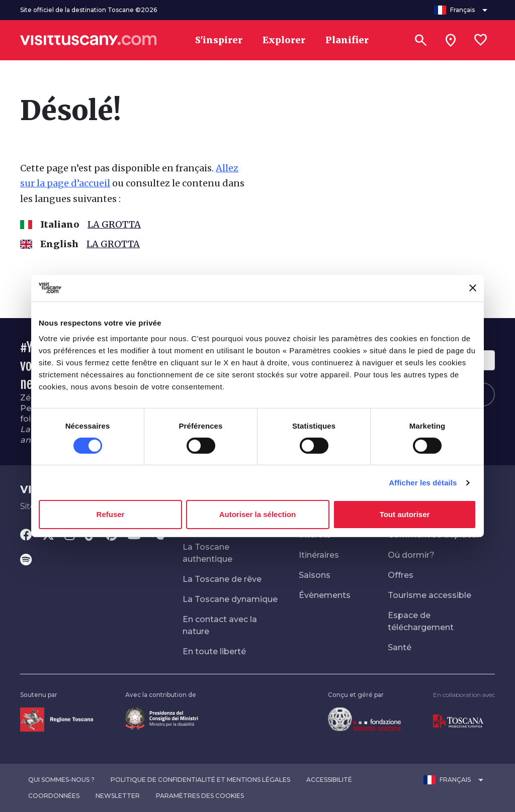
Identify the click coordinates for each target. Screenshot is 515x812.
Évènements (325, 595)
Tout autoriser (405, 514)
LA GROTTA (114, 224)
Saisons (315, 575)
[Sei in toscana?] (451, 40)
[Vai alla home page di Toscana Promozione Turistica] (458, 721)
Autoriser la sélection (258, 514)
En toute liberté (214, 651)
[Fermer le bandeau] (473, 288)
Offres (401, 575)
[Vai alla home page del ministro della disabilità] (162, 718)
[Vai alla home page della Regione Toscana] (57, 719)
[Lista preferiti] (481, 40)
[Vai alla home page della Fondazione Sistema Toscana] (364, 719)
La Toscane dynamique (230, 599)
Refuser (111, 514)
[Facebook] (26, 536)
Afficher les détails (423, 483)
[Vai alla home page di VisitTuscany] (89, 40)
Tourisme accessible (430, 595)
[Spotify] (26, 561)
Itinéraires (319, 555)
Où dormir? (411, 555)
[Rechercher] (420, 40)
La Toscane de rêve (222, 579)
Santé (400, 647)
